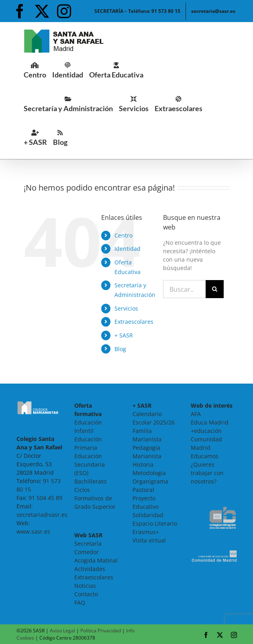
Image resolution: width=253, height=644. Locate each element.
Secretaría (88, 543)
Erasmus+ (146, 532)
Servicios (126, 308)
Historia (143, 464)
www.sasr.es (33, 531)
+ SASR (124, 335)
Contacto (86, 594)
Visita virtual (149, 540)
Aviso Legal (62, 631)
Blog (120, 349)
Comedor (87, 552)
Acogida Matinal (96, 560)
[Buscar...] (184, 289)
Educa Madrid (210, 422)
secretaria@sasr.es (42, 515)
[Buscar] (215, 289)
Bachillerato (90, 481)
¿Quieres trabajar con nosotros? (207, 473)
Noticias (85, 586)
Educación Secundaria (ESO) (90, 464)
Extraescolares (134, 322)
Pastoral (143, 490)
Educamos (205, 456)
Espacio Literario (155, 523)
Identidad (128, 249)
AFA (196, 414)
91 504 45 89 (45, 498)
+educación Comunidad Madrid (206, 439)
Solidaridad (148, 515)
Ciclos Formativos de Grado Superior (95, 498)
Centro (123, 235)
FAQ (80, 602)
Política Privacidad (101, 631)
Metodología (149, 473)
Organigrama (150, 481)
